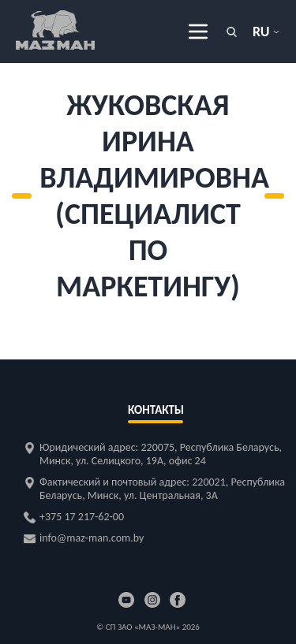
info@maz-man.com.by (92, 538)
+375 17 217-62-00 (82, 517)
